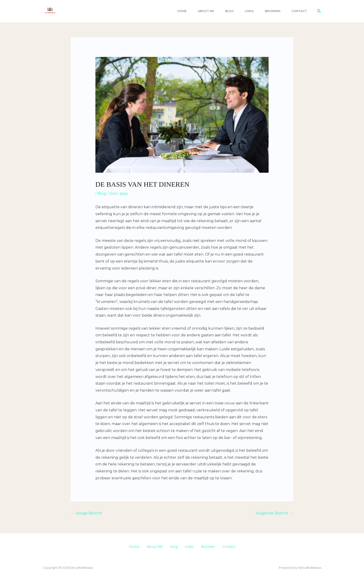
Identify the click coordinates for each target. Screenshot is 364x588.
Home (182, 11)
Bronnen (273, 11)
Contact (299, 11)
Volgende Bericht (274, 513)
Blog (102, 193)
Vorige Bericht (87, 513)
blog (229, 11)
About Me (206, 11)
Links (249, 11)
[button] (319, 11)
